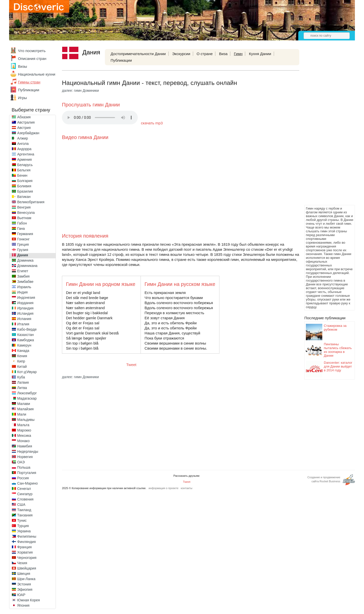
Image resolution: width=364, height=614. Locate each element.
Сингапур (25, 494)
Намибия (25, 446)
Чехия (22, 563)
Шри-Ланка (26, 579)
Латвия (23, 382)
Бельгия (24, 170)
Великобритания (31, 202)
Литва (22, 388)
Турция (23, 526)
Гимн (238, 54)
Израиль (24, 287)
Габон (22, 223)
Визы (22, 66)
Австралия (26, 122)
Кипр (21, 361)
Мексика (24, 436)
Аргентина (26, 154)
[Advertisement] (325, 128)
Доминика (25, 260)
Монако (23, 441)
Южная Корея (29, 600)
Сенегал (24, 489)
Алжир (22, 138)
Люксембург (27, 393)
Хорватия (25, 552)
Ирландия (25, 308)
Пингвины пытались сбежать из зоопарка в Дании (338, 350)
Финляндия (26, 542)
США (21, 505)
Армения (25, 160)
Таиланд (24, 510)
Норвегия (25, 457)
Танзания (25, 515)
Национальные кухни (37, 74)
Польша (24, 467)
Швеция (24, 574)
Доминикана (27, 266)
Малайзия (25, 409)
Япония (23, 605)
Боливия (24, 186)
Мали (22, 414)
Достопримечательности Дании (138, 54)
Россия (23, 478)
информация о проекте (164, 488)
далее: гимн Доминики (80, 90)
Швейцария (27, 568)
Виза (223, 54)
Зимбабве (25, 282)
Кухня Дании (260, 54)
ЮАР (21, 595)
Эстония (24, 584)
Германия (25, 234)
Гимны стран (29, 82)
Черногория (27, 558)
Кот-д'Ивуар (27, 372)
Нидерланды (28, 451)
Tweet (131, 365)
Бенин (22, 175)
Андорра (24, 149)
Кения (22, 356)
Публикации (29, 90)
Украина (24, 531)
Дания (23, 255)
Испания (24, 319)
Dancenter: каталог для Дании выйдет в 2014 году (338, 366)
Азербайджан (28, 133)
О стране (205, 54)
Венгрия (24, 207)
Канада (23, 351)
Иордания (25, 303)
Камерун (24, 345)
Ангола (23, 144)
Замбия (23, 276)
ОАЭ (21, 462)
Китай (22, 367)
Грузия (23, 250)
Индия (22, 292)
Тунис (22, 520)
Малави (24, 404)
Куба (21, 377)
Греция (23, 244)
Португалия (27, 473)
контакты (187, 488)
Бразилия (25, 191)
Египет (23, 271)
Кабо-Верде (27, 329)
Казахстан (26, 335)
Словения (25, 499)
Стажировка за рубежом (335, 328)
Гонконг (23, 239)
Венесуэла (26, 213)
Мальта (23, 425)
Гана (21, 229)
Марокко (24, 430)
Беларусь (25, 165)
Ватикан (24, 197)
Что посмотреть (32, 51)
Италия (23, 324)
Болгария (25, 181)
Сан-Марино (27, 483)
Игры (22, 98)
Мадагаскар (27, 398)
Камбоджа (26, 340)
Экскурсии (181, 54)
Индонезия (26, 298)
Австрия (24, 128)
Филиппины (27, 536)
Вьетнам (24, 218)
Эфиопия (25, 589)
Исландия (25, 313)
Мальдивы (26, 420)
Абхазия (24, 117)
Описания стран (32, 59)
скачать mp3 (152, 123)
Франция (24, 547)
